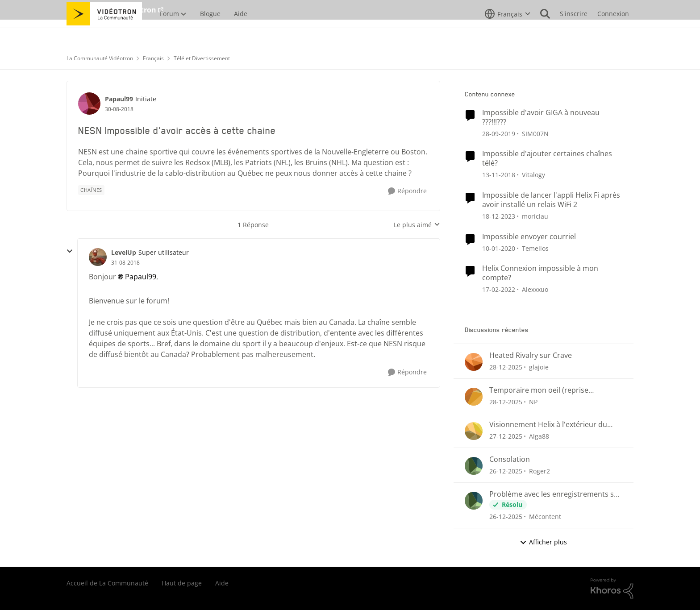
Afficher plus (543, 542)
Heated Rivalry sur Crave (531, 355)
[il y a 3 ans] (499, 216)
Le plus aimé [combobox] (417, 225)
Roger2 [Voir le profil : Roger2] (540, 471)
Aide (222, 583)
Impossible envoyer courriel (529, 237)
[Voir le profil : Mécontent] (474, 501)
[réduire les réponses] (70, 251)
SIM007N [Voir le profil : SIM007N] (535, 133)
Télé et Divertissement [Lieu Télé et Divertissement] (202, 58)
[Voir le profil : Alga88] (474, 431)
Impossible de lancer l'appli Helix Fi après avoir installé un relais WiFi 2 (551, 200)
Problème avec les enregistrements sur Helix (555, 494)
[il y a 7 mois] (506, 367)
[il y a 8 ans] (499, 175)
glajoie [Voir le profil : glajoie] (539, 367)
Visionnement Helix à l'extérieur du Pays (548, 425)
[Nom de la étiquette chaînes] (91, 190)
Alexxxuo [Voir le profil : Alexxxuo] (535, 289)
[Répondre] (407, 191)
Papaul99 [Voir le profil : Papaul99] (119, 99)
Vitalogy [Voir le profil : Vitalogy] (533, 175)
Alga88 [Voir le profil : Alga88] (539, 436)
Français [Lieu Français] (153, 58)
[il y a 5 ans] (499, 289)
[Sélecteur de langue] (508, 33)
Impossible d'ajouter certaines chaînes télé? (547, 158)
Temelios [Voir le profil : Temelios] (535, 248)
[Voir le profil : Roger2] (474, 466)
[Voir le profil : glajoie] (474, 362)
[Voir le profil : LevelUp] (98, 257)
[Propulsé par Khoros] (612, 589)
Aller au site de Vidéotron (111, 10)
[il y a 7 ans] (499, 133)
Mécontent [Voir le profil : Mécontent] (545, 517)
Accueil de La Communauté (107, 583)
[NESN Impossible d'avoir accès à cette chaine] (125, 263)
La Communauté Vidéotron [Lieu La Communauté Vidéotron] (100, 58)
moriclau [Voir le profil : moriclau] (535, 216)
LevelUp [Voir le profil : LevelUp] (124, 252)
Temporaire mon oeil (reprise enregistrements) (539, 390)
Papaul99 (141, 277)
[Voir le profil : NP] (474, 397)
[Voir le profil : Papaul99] (89, 104)
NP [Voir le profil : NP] (533, 401)
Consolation (510, 459)
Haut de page (182, 583)
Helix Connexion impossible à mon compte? (540, 273)
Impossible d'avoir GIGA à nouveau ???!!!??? (541, 117)
